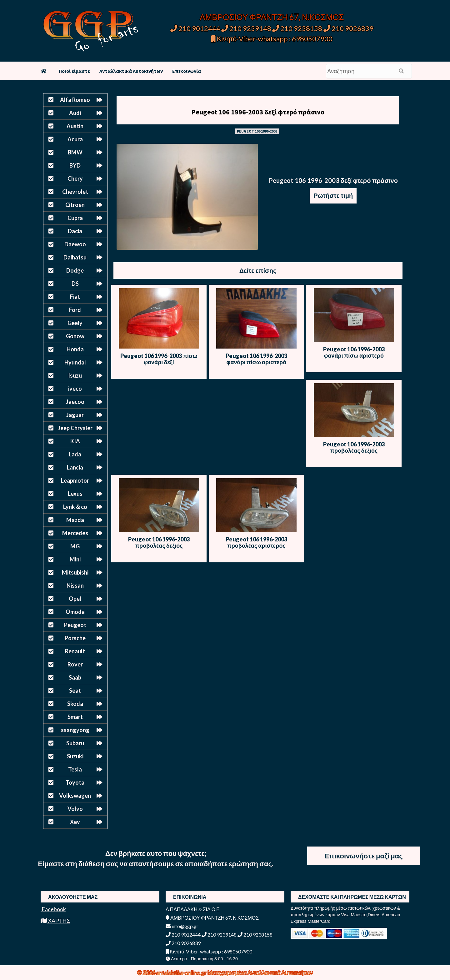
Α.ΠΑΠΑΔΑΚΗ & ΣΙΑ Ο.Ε (193, 909)
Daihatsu (75, 257)
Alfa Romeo (75, 100)
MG (75, 546)
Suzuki (75, 756)
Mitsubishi (75, 572)
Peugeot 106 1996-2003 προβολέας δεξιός (354, 447)
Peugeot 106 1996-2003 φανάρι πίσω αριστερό (256, 359)
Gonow (75, 336)
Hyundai (75, 362)
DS (75, 284)
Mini (75, 559)
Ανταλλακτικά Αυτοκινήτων (131, 71)
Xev (75, 822)
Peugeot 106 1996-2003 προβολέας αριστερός (256, 542)
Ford (75, 310)
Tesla (75, 769)
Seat (75, 691)
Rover (75, 664)
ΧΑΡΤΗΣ (55, 921)
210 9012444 (195, 28)
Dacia (75, 231)
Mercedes (75, 533)
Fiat (75, 297)
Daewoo (75, 244)
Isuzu (75, 375)
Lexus (75, 494)
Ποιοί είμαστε (74, 71)
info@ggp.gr (182, 926)
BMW (75, 152)
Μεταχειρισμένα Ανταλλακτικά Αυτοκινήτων (260, 972)
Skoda (75, 704)
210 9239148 (246, 28)
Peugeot (75, 625)
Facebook (53, 909)
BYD (75, 165)
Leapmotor (75, 480)
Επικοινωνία (187, 71)
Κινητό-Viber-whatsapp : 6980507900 (272, 39)
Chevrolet (75, 192)
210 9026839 (348, 28)
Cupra (75, 218)
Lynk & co (75, 507)
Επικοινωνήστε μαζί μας (363, 856)
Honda (75, 349)
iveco (75, 389)
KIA (75, 441)
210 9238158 (298, 28)
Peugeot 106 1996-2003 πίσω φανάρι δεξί (159, 359)
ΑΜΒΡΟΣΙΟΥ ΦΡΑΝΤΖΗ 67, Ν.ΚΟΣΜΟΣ (272, 17)
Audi (75, 113)
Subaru (75, 743)
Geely (75, 323)
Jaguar (75, 415)
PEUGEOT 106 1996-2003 (257, 131)
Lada (75, 454)
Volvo (75, 809)
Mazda (75, 520)
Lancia (75, 467)
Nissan (75, 585)
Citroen (75, 205)
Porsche (75, 638)
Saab (75, 677)
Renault (75, 651)
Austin (75, 126)
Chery (75, 178)
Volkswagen (75, 796)
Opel (75, 599)
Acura (75, 139)
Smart (75, 717)
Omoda (75, 612)
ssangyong (75, 730)
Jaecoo (75, 402)
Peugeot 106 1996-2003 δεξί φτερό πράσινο (258, 112)
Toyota (75, 782)
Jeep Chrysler (75, 428)
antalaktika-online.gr (182, 972)
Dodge (75, 270)
